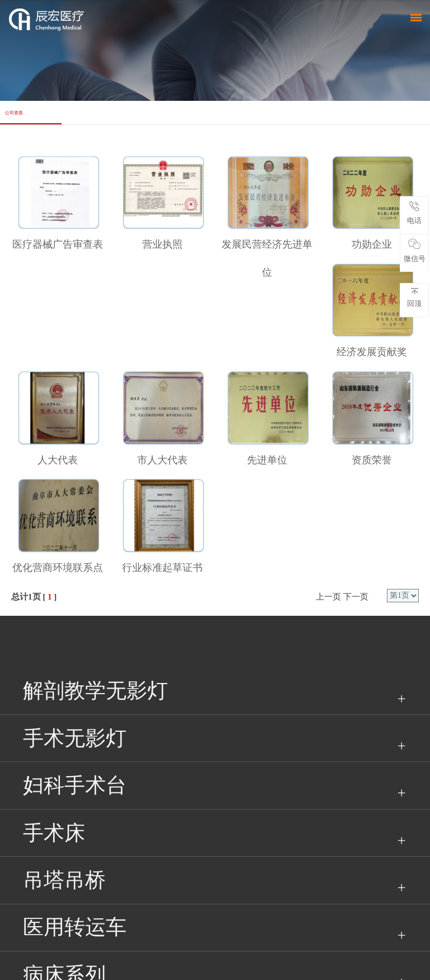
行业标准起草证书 (162, 568)
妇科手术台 (75, 785)
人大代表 (58, 460)
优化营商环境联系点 (58, 568)
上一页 (328, 597)
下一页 (356, 597)
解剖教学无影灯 (95, 691)
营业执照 (162, 244)
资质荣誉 (372, 460)
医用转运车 (75, 927)
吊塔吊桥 (64, 880)
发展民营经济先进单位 (267, 258)
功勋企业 (372, 244)
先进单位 (267, 460)
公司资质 (14, 113)
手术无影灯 (75, 738)
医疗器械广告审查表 (58, 244)
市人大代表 (162, 460)
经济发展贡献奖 (372, 352)
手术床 (54, 833)
